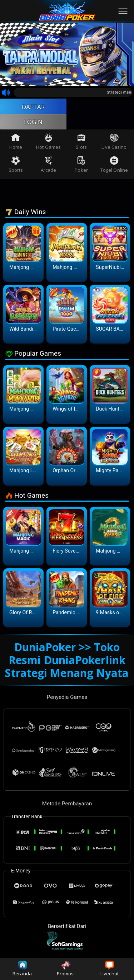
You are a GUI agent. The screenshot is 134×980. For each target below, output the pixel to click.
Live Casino (114, 144)
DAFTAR (33, 107)
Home (16, 144)
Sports (16, 167)
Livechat (110, 969)
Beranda (22, 969)
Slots (81, 144)
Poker (81, 167)
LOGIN (33, 123)
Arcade (49, 167)
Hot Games (48, 144)
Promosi (66, 969)
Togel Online (114, 167)
